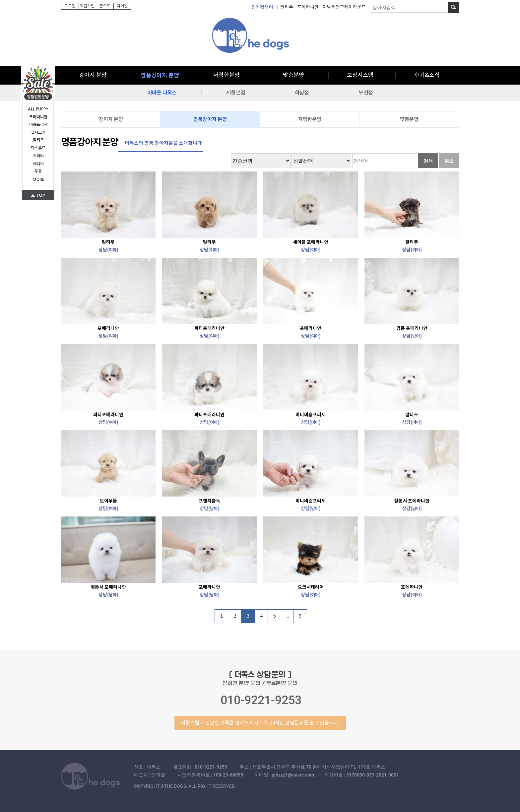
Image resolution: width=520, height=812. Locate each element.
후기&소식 (427, 75)
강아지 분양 (93, 75)
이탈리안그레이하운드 (344, 7)
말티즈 (38, 140)
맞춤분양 (293, 75)
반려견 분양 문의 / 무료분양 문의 (260, 700)
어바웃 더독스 (162, 93)
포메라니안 (308, 7)
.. (288, 616)
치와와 (38, 156)
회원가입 (87, 6)
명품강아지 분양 (160, 75)
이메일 (122, 6)
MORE (38, 179)
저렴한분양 (227, 75)
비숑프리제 (38, 124)
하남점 (302, 93)
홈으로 (105, 6)
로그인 (70, 6)
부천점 (365, 93)
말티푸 (287, 7)
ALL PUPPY (38, 109)
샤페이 (38, 164)
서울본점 (236, 93)
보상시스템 (360, 75)
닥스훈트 (38, 148)
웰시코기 (38, 132)
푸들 (38, 171)
